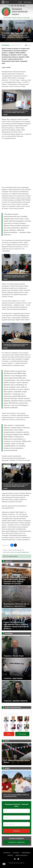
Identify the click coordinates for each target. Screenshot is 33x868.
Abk (18, 6)
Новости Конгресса (22, 855)
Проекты (10, 855)
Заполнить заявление (16, 842)
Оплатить (17, 831)
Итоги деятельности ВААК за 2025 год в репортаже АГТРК (16, 795)
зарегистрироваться (23, 552)
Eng (12, 6)
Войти (20, 2)
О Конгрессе (7, 853)
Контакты (16, 853)
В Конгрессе (6, 45)
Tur (15, 6)
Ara (24, 6)
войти (13, 552)
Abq (21, 6)
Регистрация (28, 2)
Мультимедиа (26, 853)
